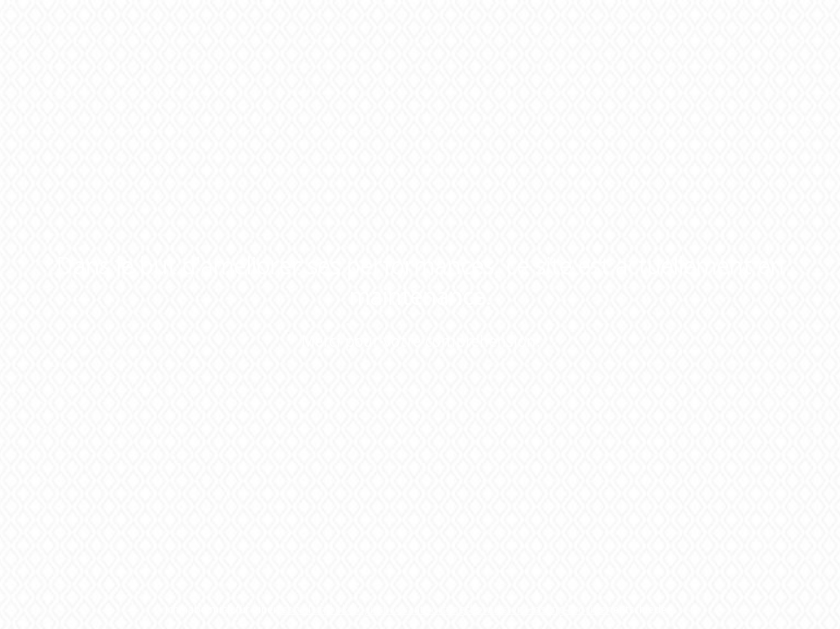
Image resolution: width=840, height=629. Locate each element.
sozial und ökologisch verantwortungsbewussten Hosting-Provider (446, 609)
